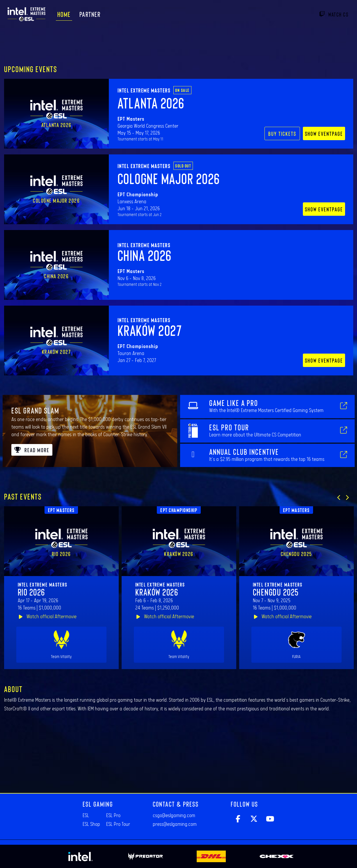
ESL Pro (113, 816)
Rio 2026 (31, 592)
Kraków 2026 (157, 592)
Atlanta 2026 (151, 103)
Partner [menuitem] (90, 14)
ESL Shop (91, 824)
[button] (339, 498)
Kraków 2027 (150, 330)
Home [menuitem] (64, 14)
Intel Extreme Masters (144, 90)
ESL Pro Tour (118, 824)
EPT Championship (179, 510)
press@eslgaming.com (175, 824)
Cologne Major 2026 (169, 178)
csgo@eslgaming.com (174, 816)
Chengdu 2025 (276, 592)
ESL (86, 816)
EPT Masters (61, 510)
